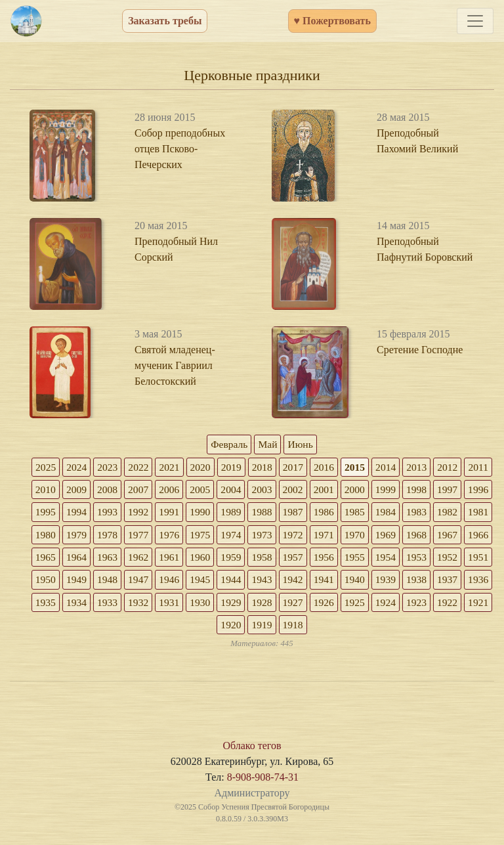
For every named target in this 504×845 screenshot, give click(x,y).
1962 (278, 559)
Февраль (228, 444)
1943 (435, 582)
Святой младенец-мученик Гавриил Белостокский (175, 365)
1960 (341, 559)
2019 (246, 467)
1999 (435, 490)
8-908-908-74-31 (263, 781)
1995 (120, 513)
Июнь (301, 444)
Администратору (252, 797)
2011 (57, 490)
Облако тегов (252, 749)
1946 (341, 582)
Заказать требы (165, 21)
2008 (152, 490)
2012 (467, 467)
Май (268, 444)
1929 (435, 605)
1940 (89, 605)
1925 (183, 628)
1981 (120, 536)
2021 (183, 467)
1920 (341, 628)
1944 (404, 582)
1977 (246, 536)
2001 (372, 490)
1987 (372, 513)
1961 (309, 559)
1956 (467, 559)
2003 (309, 490)
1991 (246, 513)
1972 (404, 536)
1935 (246, 605)
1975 (309, 536)
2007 (183, 490)
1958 (404, 559)
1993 (183, 513)
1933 (309, 605)
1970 (467, 536)
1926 (152, 628)
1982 (89, 536)
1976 (278, 536)
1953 (120, 582)
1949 (246, 582)
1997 (57, 513)
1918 (404, 628)
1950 (215, 582)
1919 (372, 628)
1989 (309, 513)
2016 (341, 467)
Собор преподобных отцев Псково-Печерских (180, 149)
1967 (120, 559)
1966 (152, 559)
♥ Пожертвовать (332, 21)
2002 (341, 490)
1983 (57, 536)
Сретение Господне (420, 350)
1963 (246, 559)
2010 (89, 490)
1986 (404, 513)
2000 (404, 490)
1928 (467, 605)
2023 (120, 467)
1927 (120, 628)
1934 (278, 605)
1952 (152, 582)
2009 (120, 490)
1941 (57, 605)
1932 (341, 605)
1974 (341, 536)
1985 (435, 513)
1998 (467, 490)
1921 (309, 628)
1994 (152, 513)
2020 (215, 467)
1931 (372, 605)
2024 (89, 467)
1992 (215, 513)
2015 (372, 467)
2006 (215, 490)
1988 (341, 513)
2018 (278, 467)
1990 (278, 513)
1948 (278, 582)
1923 (246, 628)
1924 (215, 628)
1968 (89, 559)
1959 (372, 559)
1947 (309, 582)
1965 (183, 559)
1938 (152, 605)
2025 (57, 467)
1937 (183, 605)
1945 (372, 582)
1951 (183, 582)
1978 (215, 536)
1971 (435, 536)
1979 (183, 536)
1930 (404, 605)
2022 (152, 467)
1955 (57, 582)
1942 (467, 582)
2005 (246, 490)
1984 (467, 513)
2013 (435, 467)
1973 (372, 536)
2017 (309, 467)
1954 (89, 582)
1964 (215, 559)
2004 (278, 490)
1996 (89, 513)
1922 (278, 628)
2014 (404, 467)
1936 (215, 605)
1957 (435, 559)
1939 (120, 605)
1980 (152, 536)
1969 (57, 559)
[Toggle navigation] (475, 21)
